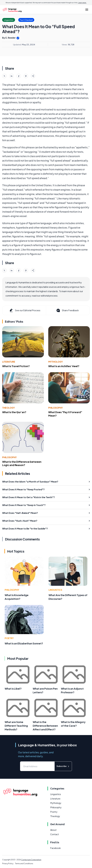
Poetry (9, 638)
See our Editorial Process (25, 310)
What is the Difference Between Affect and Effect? (45, 726)
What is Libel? (13, 689)
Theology (8, 408)
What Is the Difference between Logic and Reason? (22, 463)
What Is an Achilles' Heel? (64, 366)
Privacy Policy (8, 864)
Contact (55, 834)
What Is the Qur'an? (14, 412)
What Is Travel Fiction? (16, 366)
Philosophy (55, 408)
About (53, 830)
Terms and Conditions (24, 864)
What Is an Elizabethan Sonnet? (24, 643)
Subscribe (63, 766)
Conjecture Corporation (31, 860)
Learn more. (82, 3)
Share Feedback (67, 310)
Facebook (55, 848)
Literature (9, 362)
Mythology (55, 362)
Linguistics (55, 590)
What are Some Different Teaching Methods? (16, 726)
